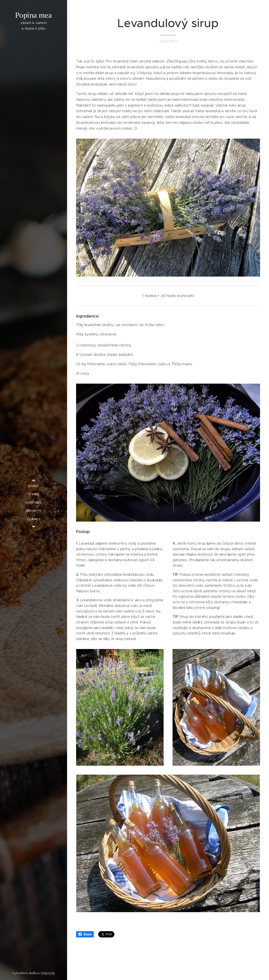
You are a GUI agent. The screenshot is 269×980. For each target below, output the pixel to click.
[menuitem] (34, 486)
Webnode (48, 973)
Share (85, 934)
